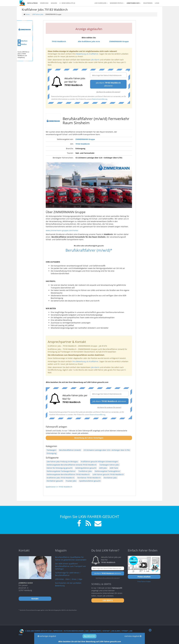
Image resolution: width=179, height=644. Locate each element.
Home (27, 14)
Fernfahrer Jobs (110, 478)
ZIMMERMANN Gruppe (85, 139)
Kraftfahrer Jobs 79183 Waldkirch (61, 478)
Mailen (22, 44)
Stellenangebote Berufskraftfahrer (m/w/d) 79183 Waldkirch (72, 465)
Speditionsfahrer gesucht (90, 481)
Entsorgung (52, 453)
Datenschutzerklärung (100, 99)
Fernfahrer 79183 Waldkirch (89, 478)
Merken (23, 41)
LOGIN (157, 3)
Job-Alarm (95, 60)
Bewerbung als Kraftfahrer (87, 54)
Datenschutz (95, 631)
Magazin (54, 3)
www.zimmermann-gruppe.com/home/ (62, 230)
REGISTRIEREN (148, 3)
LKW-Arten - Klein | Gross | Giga (69, 579)
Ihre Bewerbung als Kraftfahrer (85, 361)
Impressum (58, 631)
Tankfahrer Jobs (85, 471)
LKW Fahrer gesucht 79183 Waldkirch (108, 474)
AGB (87, 631)
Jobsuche (89, 636)
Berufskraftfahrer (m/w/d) (70, 450)
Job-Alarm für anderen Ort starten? (108, 92)
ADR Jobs (103, 468)
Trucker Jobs (71, 481)
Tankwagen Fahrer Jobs (109, 465)
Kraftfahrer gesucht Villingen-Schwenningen (99, 462)
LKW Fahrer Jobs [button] (101, 3)
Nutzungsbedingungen (74, 631)
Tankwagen (51, 450)
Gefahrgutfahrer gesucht (86, 468)
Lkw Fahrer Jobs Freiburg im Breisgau (62, 462)
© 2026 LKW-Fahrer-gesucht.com (36, 631)
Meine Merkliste (67, 3)
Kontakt (106, 631)
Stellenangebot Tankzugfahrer (107, 471)
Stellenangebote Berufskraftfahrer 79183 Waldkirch (68, 474)
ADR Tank (114, 468)
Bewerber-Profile (117, 3)
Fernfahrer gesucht (55, 481)
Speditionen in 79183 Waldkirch (59, 487)
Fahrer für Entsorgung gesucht (60, 468)
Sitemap (125, 631)
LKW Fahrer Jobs (38, 14)
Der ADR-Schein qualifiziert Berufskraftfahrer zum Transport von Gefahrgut (70, 566)
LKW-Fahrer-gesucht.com (110, 641)
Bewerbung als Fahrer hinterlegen (89, 438)
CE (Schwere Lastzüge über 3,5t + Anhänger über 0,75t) (107, 450)
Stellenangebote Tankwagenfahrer (61, 471)
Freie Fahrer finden (144, 581)
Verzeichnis (44, 3)
